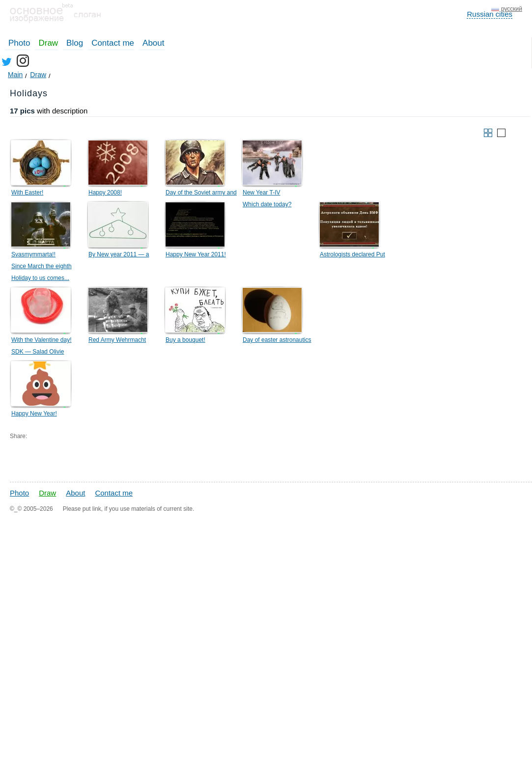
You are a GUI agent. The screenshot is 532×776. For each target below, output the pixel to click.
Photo (19, 43)
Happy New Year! (34, 414)
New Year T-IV (262, 193)
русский (512, 9)
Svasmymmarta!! (33, 254)
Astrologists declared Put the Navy (352, 256)
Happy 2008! (105, 193)
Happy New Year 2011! (196, 254)
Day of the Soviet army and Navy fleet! (201, 194)
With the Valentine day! (42, 340)
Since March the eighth (42, 266)
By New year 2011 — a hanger (119, 256)
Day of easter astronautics (277, 340)
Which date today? (267, 204)
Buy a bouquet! (185, 340)
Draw (48, 43)
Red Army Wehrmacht (117, 340)
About (153, 43)
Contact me (113, 43)
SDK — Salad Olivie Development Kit (38, 353)
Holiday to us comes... (40, 278)
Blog (75, 43)
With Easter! (27, 193)
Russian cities (490, 14)
